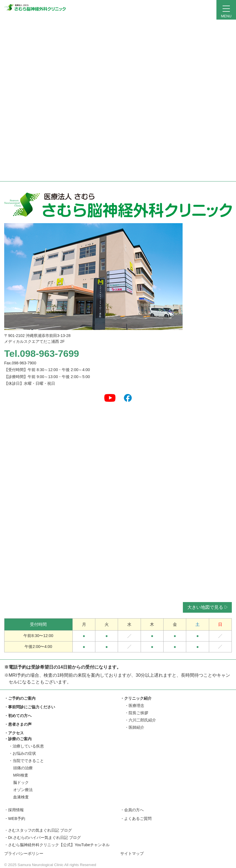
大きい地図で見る (207, 607)
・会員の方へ (132, 810)
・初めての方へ (18, 716)
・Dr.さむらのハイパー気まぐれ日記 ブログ (43, 838)
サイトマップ (132, 853)
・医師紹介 (134, 727)
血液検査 (21, 797)
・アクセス (14, 733)
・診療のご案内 (18, 739)
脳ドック (21, 782)
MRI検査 (21, 775)
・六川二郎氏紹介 (140, 720)
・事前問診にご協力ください (30, 707)
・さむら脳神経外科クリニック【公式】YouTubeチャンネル (57, 845)
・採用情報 (14, 810)
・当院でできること (26, 761)
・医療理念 (134, 706)
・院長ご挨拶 (136, 713)
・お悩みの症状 (22, 753)
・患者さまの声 (18, 724)
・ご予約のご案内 (20, 698)
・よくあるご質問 (136, 819)
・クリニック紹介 (136, 698)
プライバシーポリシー (24, 853)
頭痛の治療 (23, 768)
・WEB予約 (15, 819)
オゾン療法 (23, 790)
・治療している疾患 (26, 746)
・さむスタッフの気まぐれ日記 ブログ (38, 830)
